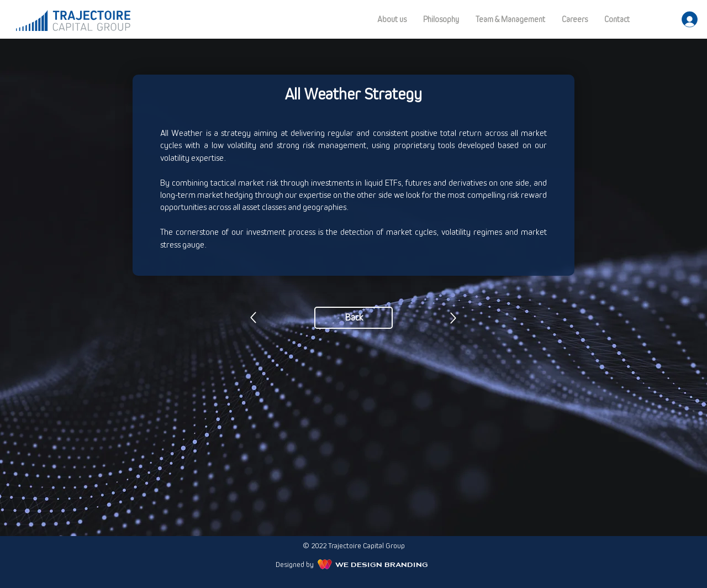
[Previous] (253, 318)
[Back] (353, 318)
